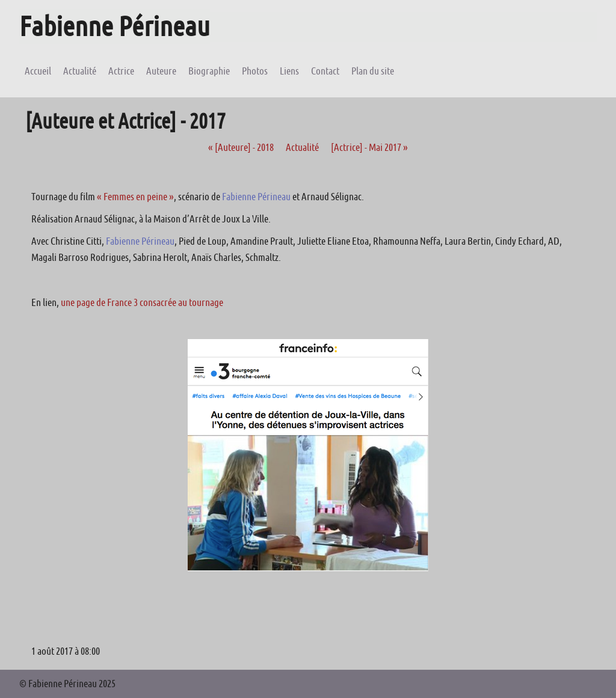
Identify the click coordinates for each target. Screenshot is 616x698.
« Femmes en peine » (135, 197)
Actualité (302, 147)
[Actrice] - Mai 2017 (369, 147)
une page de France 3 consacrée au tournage (142, 302)
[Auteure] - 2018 (241, 147)
